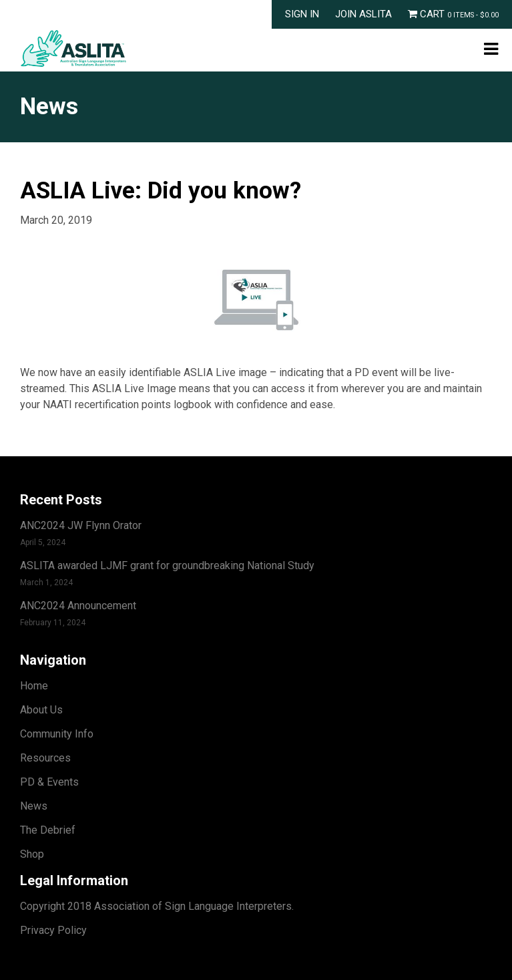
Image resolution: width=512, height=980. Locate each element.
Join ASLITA (363, 14)
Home (34, 686)
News (34, 806)
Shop (32, 854)
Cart (453, 14)
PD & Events (49, 782)
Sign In (302, 14)
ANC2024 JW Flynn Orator (81, 525)
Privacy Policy (53, 930)
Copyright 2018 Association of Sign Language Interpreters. (157, 906)
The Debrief (48, 830)
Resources (45, 758)
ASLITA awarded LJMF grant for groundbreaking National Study (167, 565)
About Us (41, 710)
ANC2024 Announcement (78, 606)
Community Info (57, 734)
